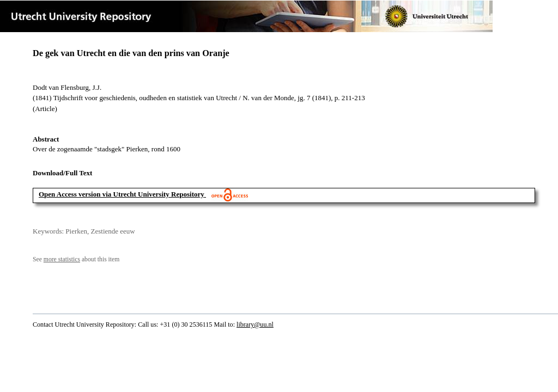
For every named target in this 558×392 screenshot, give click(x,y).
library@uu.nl (255, 324)
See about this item (76, 259)
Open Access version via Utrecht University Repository (122, 194)
